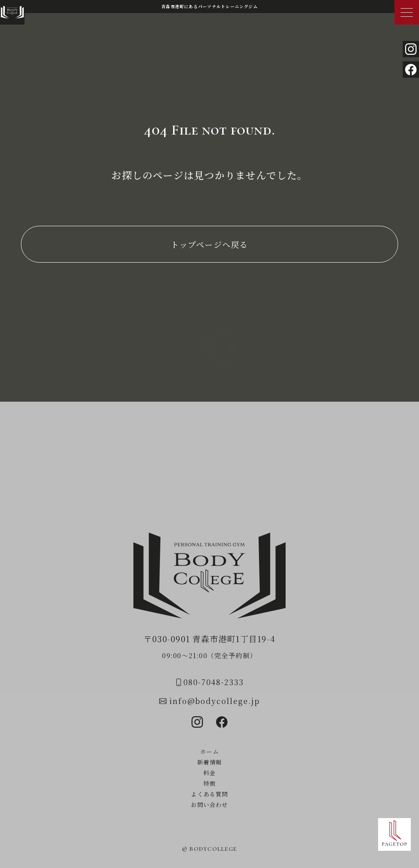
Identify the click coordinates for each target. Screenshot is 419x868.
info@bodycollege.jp (209, 701)
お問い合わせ (209, 805)
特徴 (209, 783)
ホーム (209, 751)
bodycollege (213, 848)
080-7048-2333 (209, 682)
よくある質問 (209, 794)
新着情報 (210, 762)
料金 (209, 773)
